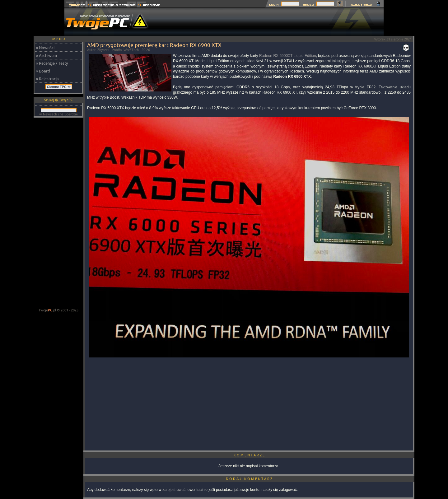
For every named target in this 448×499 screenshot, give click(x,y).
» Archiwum (47, 55)
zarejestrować (174, 490)
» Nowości (45, 48)
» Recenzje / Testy (52, 63)
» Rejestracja (47, 79)
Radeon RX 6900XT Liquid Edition (288, 56)
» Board (43, 71)
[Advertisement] (270, 22)
